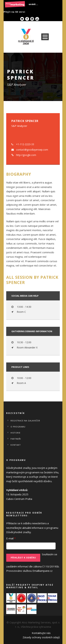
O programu (18, 427)
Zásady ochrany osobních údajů (41, 637)
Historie (15, 433)
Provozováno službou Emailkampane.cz (29, 571)
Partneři (16, 439)
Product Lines (20, 367)
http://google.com (26, 155)
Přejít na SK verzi (14, 12)
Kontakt (16, 445)
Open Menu (45, 37)
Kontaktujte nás (41, 633)
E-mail (11, 538)
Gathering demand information (32, 331)
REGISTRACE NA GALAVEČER (25, 421)
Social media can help (25, 296)
